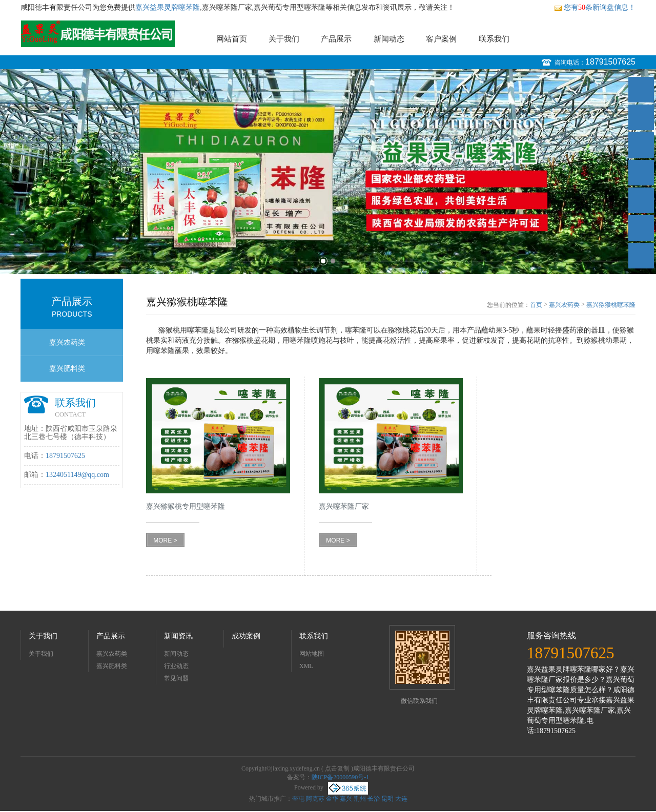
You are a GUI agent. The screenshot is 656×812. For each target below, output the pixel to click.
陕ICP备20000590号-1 (341, 777)
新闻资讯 (178, 636)
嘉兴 (346, 799)
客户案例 (441, 39)
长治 (374, 799)
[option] (328, 172)
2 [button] (333, 261)
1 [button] (323, 261)
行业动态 (176, 666)
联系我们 (494, 39)
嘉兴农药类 (67, 342)
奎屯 (298, 799)
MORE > (165, 540)
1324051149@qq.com (77, 475)
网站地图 (312, 654)
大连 (401, 799)
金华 (332, 799)
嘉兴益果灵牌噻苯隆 (168, 7)
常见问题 (176, 678)
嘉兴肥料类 (67, 369)
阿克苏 (315, 799)
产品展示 (336, 39)
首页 (536, 305)
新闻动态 (389, 39)
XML (306, 666)
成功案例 (246, 636)
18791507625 (610, 62)
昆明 (387, 799)
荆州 (360, 799)
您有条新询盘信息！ (595, 7)
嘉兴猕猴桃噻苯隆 (611, 305)
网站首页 (232, 39)
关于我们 (284, 39)
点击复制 (337, 768)
